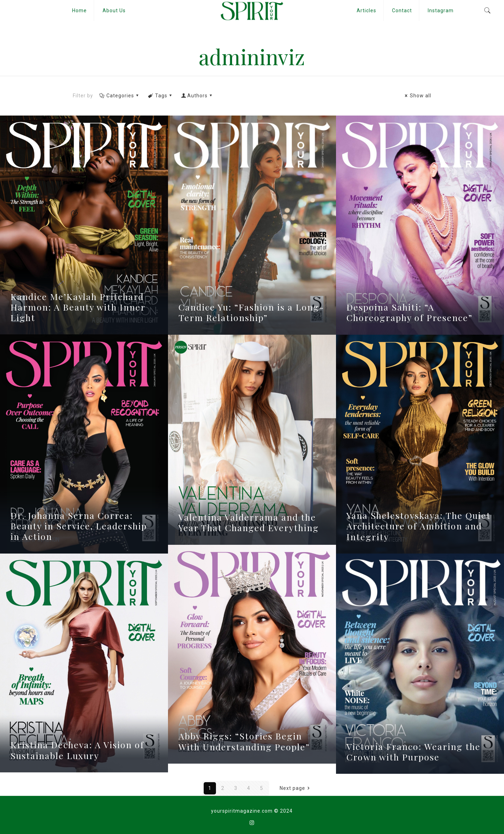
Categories (120, 96)
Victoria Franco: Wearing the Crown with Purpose (414, 752)
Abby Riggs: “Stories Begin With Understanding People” (244, 741)
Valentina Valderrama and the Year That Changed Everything (249, 522)
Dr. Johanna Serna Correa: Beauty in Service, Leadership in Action (79, 526)
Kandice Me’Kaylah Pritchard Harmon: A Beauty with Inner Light (78, 307)
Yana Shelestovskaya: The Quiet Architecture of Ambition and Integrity (419, 526)
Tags (160, 96)
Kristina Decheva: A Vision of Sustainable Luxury (77, 750)
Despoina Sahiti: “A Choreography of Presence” (409, 312)
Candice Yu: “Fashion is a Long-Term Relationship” (251, 312)
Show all (417, 96)
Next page (296, 788)
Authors (197, 96)
